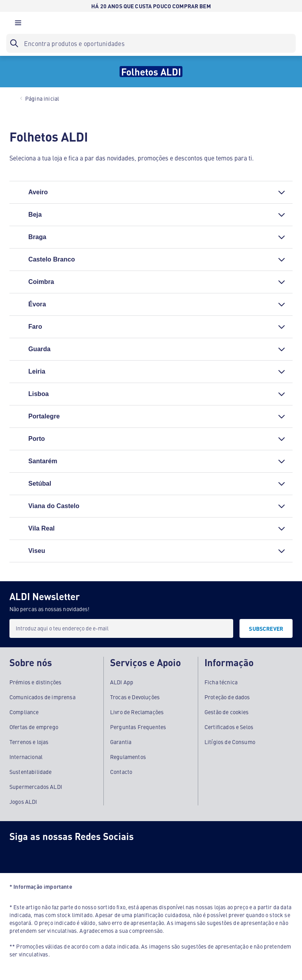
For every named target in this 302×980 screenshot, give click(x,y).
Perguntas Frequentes (138, 727)
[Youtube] (82, 854)
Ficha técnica (221, 682)
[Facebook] (19, 854)
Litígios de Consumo (230, 742)
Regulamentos (128, 757)
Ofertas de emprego (34, 727)
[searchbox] (151, 43)
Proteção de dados (227, 697)
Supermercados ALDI (36, 787)
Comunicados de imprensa (42, 697)
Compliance (24, 712)
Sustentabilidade (31, 772)
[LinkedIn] (113, 854)
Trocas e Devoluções (135, 697)
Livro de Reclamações (137, 712)
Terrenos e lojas (29, 742)
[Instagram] (50, 854)
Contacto (121, 772)
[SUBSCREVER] (266, 628)
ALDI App (122, 682)
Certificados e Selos (229, 727)
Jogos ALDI (23, 801)
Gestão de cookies (227, 712)
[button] (18, 25)
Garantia (121, 742)
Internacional (26, 757)
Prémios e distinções (35, 682)
